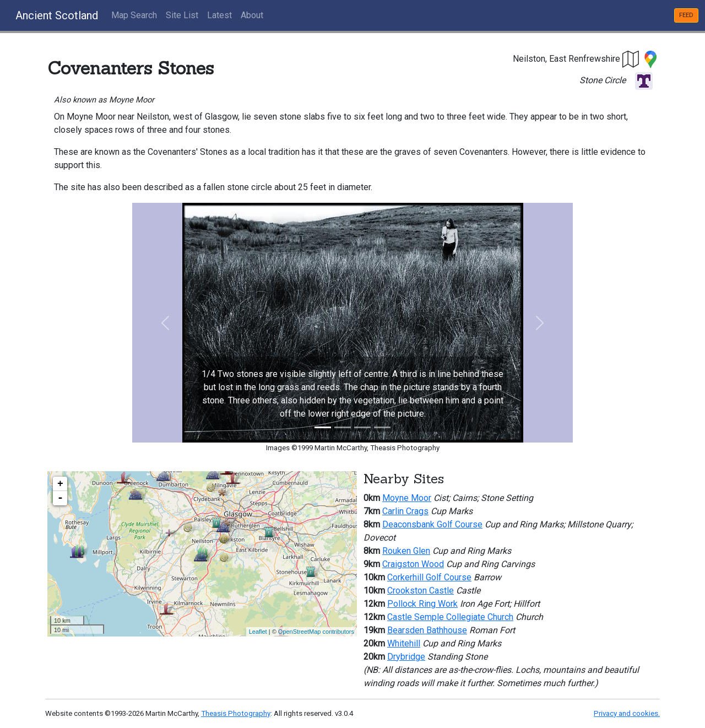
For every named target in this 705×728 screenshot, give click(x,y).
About (252, 15)
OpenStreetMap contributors (316, 632)
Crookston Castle (421, 591)
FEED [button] (686, 15)
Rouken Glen (406, 551)
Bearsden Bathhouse (427, 630)
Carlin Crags (405, 511)
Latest (219, 15)
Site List (182, 15)
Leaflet (258, 632)
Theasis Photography (236, 713)
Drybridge (406, 657)
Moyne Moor (407, 498)
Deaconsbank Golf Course (432, 524)
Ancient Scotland (57, 15)
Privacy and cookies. (627, 713)
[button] (631, 59)
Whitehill (404, 643)
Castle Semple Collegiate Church (450, 617)
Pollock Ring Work (422, 604)
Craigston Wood (413, 564)
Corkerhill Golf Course (429, 577)
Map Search (134, 15)
